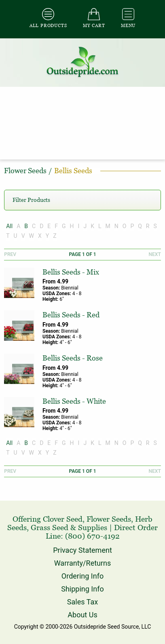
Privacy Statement (82, 550)
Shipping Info (82, 589)
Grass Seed (50, 528)
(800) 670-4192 (92, 536)
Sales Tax (82, 602)
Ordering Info (82, 576)
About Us (82, 615)
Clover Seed (63, 519)
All (9, 226)
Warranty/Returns (83, 563)
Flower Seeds (109, 519)
